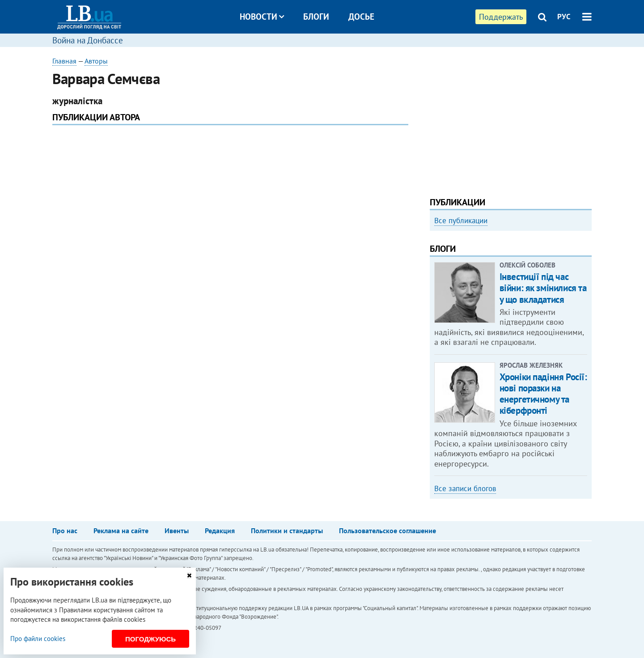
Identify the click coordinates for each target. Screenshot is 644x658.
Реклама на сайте (121, 531)
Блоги (316, 17)
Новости (262, 17)
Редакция (220, 531)
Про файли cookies (38, 639)
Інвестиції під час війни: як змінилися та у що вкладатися (543, 288)
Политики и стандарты (287, 531)
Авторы (96, 61)
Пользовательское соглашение (388, 531)
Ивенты (177, 531)
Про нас (65, 531)
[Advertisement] (511, 119)
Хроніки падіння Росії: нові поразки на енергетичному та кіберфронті (543, 394)
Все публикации (461, 221)
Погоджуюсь (150, 639)
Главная (64, 61)
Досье (361, 17)
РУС (564, 17)
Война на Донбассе (88, 40)
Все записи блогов (465, 488)
